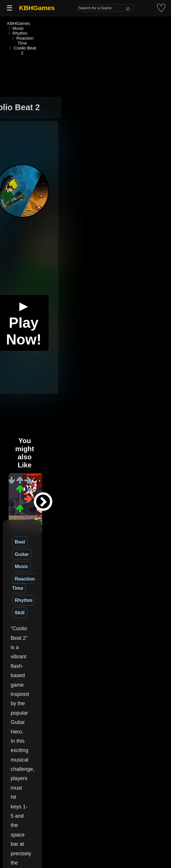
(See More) (71, 783)
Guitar (40, 512)
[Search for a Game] (105, 8)
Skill (148, 512)
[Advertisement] (85, 47)
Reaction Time (93, 512)
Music (62, 512)
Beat (20, 512)
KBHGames (37, 8)
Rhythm (126, 512)
